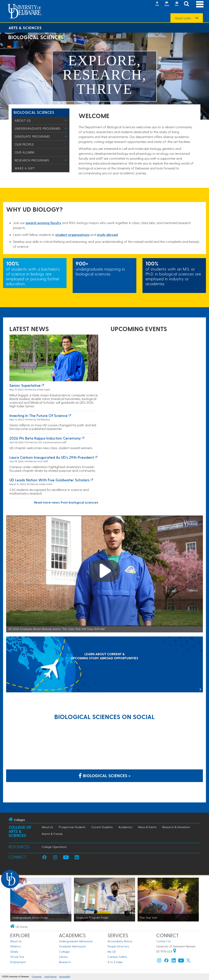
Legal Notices (50, 977)
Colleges (64, 952)
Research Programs (32, 160)
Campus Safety (117, 957)
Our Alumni (25, 152)
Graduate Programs (32, 136)
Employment (18, 962)
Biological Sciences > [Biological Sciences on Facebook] (105, 776)
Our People (24, 144)
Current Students (102, 827)
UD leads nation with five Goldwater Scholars (49, 480)
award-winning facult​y (43, 223)
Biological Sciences (34, 112)
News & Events (147, 827)
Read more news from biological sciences (66, 502)
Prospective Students (72, 827)
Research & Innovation (176, 827)
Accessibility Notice (120, 941)
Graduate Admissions (72, 946)
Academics (125, 827)
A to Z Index (115, 962)
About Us (23, 120)
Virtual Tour (17, 957)
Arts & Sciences (25, 28)
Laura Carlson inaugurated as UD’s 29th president (52, 457)
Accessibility (65, 977)
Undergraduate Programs (38, 128)
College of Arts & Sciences (20, 831)
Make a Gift (25, 168)
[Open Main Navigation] (200, 4)
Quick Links (183, 18)
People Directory (118, 946)
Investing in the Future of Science (38, 415)
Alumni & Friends (52, 834)
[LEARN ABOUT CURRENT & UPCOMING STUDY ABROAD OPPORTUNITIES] (104, 665)
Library (63, 957)
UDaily (14, 952)
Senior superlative (25, 385)
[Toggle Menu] (66, 120)
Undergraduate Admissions (76, 941)
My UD (112, 952)
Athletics (16, 946)
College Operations (54, 847)
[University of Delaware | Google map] (175, 951)
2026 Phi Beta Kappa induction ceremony (45, 438)
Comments (37, 977)
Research (65, 962)
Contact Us (163, 941)
